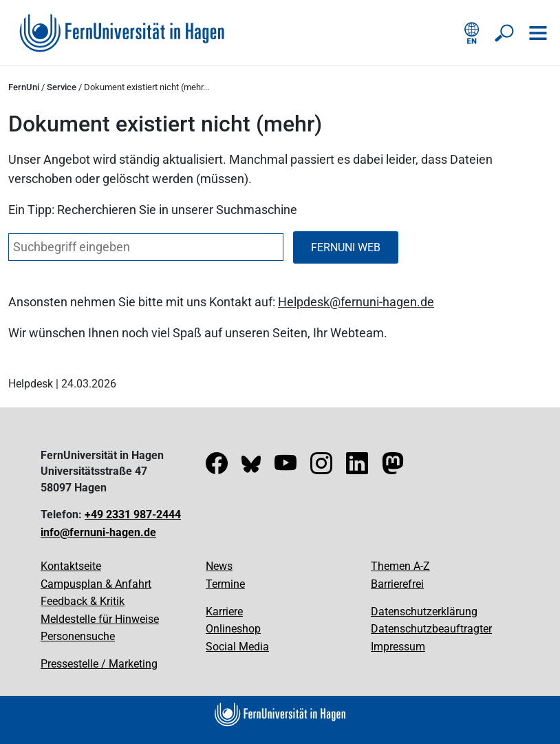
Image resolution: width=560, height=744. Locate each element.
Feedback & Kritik (83, 601)
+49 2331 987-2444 (133, 514)
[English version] (472, 33)
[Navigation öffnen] (538, 33)
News (219, 566)
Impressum (398, 647)
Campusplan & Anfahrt (96, 584)
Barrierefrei (397, 584)
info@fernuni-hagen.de (98, 532)
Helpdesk (304, 302)
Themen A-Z (400, 566)
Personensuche (78, 636)
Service (62, 87)
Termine (225, 584)
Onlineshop (233, 629)
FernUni (24, 87)
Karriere (224, 612)
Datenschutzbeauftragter (431, 629)
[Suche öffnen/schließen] (505, 33)
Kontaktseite (71, 566)
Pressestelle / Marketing (99, 664)
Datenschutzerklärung (424, 612)
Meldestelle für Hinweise (100, 619)
